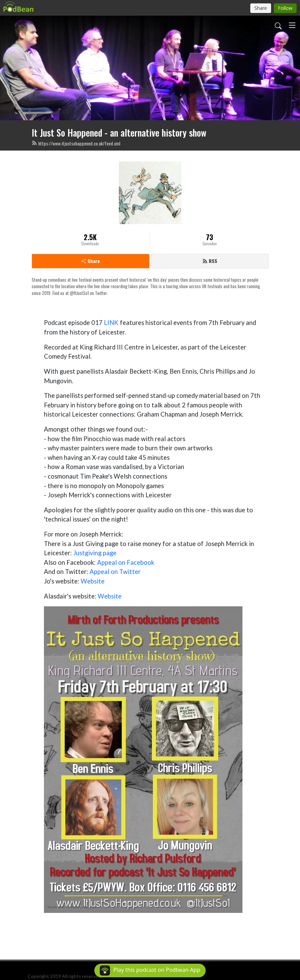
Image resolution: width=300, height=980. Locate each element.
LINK (111, 323)
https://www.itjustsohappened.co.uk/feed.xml (76, 143)
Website (93, 581)
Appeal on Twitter (115, 572)
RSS (210, 261)
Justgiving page (95, 553)
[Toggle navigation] (292, 25)
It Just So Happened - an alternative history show (119, 133)
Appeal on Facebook (126, 562)
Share (91, 261)
